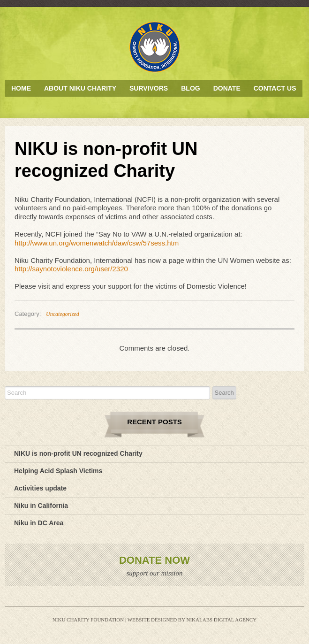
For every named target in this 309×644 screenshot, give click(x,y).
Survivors (149, 88)
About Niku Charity (80, 88)
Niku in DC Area (39, 523)
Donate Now (154, 560)
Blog (190, 88)
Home (21, 88)
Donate (227, 88)
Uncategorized (63, 314)
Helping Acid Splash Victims (58, 471)
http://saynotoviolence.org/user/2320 (71, 269)
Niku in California (41, 506)
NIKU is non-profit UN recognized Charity (78, 453)
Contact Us (275, 88)
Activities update (40, 488)
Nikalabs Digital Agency (221, 620)
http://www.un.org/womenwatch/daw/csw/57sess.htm (97, 243)
